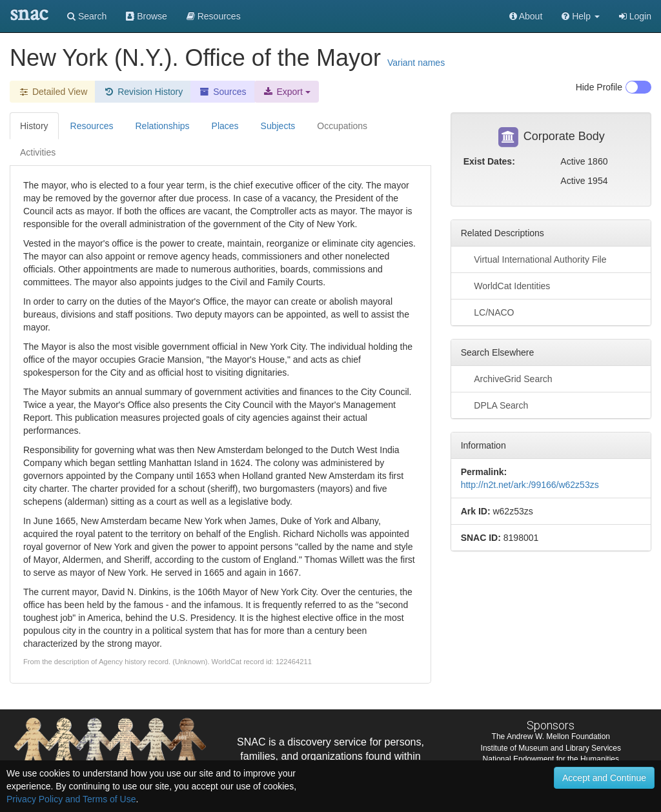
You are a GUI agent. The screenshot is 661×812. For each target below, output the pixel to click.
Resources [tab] (92, 126)
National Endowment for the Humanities (551, 759)
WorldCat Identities (506, 285)
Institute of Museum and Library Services (551, 748)
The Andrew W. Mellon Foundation (551, 736)
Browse (147, 16)
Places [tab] (225, 126)
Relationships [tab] (162, 126)
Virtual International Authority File (534, 259)
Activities (38, 152)
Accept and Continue (604, 778)
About (526, 16)
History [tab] (34, 126)
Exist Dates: (489, 161)
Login (635, 16)
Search (87, 16)
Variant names (416, 63)
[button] (581, 16)
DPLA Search (495, 405)
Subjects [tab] (278, 126)
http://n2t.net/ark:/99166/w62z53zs (530, 485)
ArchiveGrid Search (507, 378)
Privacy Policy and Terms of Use (71, 799)
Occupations (342, 126)
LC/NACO (488, 312)
